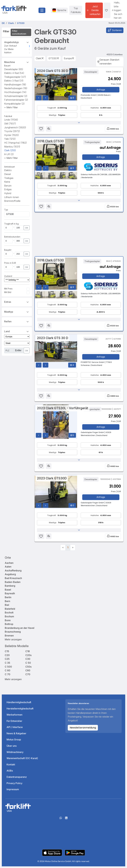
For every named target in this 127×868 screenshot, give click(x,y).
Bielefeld (10, 610)
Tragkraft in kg (11, 224)
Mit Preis (8, 289)
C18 (28, 653)
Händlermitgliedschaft (19, 704)
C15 (7, 653)
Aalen (8, 568)
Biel (7, 607)
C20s (28, 657)
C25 (7, 661)
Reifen (17, 321)
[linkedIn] (66, 821)
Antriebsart (9, 167)
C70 (28, 676)
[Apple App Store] (52, 854)
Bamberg (10, 588)
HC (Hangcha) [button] (16, 143)
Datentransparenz (17, 779)
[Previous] (63, 549)
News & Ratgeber (16, 735)
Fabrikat (8, 116)
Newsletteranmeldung (83, 729)
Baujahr (8, 250)
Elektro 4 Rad (14, 73)
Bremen (9, 637)
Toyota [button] (12, 131)
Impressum (13, 791)
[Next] (73, 549)
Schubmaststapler (16, 96)
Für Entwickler (14, 723)
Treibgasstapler (15, 77)
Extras (17, 302)
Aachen (9, 565)
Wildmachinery (15, 754)
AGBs (10, 772)
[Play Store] (75, 854)
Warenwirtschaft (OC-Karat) (22, 760)
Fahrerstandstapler (16, 100)
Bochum (9, 618)
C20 (7, 657)
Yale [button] (10, 139)
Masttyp (17, 312)
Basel (8, 591)
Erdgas (8, 189)
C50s (28, 668)
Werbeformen (14, 716)
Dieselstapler (14, 69)
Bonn (8, 622)
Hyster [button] (11, 135)
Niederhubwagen (16, 88)
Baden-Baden (13, 584)
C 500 (8, 668)
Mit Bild (8, 292)
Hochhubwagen (15, 92)
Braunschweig (13, 633)
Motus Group (14, 741)
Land (17, 331)
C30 (28, 661)
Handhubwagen (15, 85)
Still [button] (10, 124)
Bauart (7, 66)
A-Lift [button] (9, 154)
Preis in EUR (10, 263)
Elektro (8, 170)
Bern (7, 603)
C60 (28, 672)
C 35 (7, 664)
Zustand (8, 276)
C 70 (8, 676)
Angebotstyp (17, 42)
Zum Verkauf (10, 46)
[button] (11, 107)
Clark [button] (10, 150)
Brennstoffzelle (12, 201)
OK (27, 228)
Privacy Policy (14, 785)
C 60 (8, 672)
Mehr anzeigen (13, 641)
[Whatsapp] (61, 821)
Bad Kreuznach (13, 580)
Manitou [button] (12, 147)
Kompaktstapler (14, 104)
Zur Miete (9, 49)
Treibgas (9, 178)
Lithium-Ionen (12, 197)
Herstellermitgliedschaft (20, 710)
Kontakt (11, 766)
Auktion (8, 52)
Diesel (7, 174)
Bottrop (9, 626)
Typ (6, 210)
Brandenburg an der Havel (20, 630)
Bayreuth (10, 595)
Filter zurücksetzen (19, 32)
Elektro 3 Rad (14, 81)
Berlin (8, 599)
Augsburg (10, 576)
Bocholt (9, 614)
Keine (7, 182)
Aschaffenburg (13, 572)
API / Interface (15, 729)
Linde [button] (11, 120)
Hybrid (8, 193)
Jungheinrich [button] (15, 127)
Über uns (12, 748)
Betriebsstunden (12, 237)
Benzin (8, 186)
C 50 (28, 664)
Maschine (17, 62)
